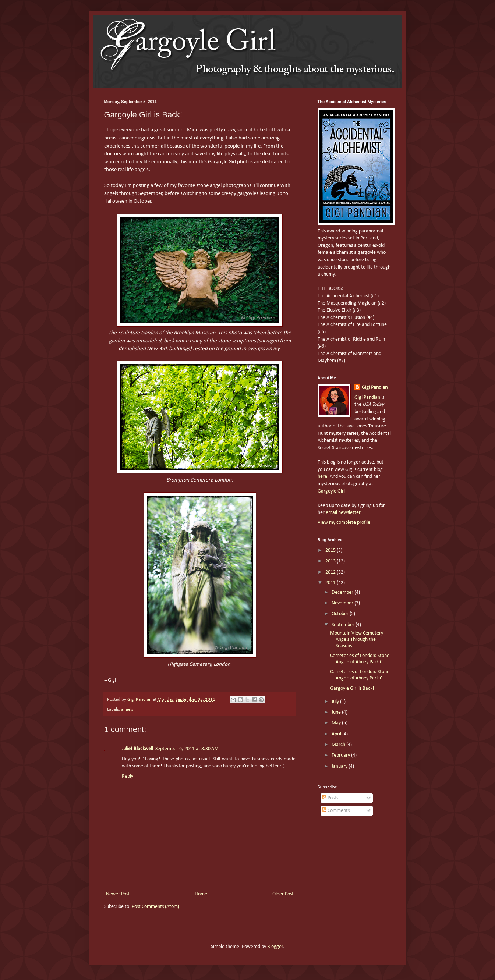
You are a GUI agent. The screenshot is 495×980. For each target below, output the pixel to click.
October (341, 614)
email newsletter (343, 513)
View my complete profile (344, 523)
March (339, 745)
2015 (331, 551)
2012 (331, 572)
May (337, 723)
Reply (128, 776)
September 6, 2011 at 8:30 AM (187, 749)
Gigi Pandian (375, 388)
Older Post (283, 894)
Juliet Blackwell (137, 749)
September (344, 625)
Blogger (275, 947)
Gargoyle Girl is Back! (352, 688)
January (340, 766)
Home (201, 894)
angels (127, 710)
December (343, 592)
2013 (331, 561)
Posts (330, 798)
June (337, 712)
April (337, 734)
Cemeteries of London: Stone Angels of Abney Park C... (360, 659)
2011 (331, 583)
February (341, 755)
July (336, 702)
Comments (336, 811)
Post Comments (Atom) (155, 907)
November (343, 603)
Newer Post (118, 894)
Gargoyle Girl (331, 491)
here (322, 477)
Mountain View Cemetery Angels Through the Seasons (357, 640)
